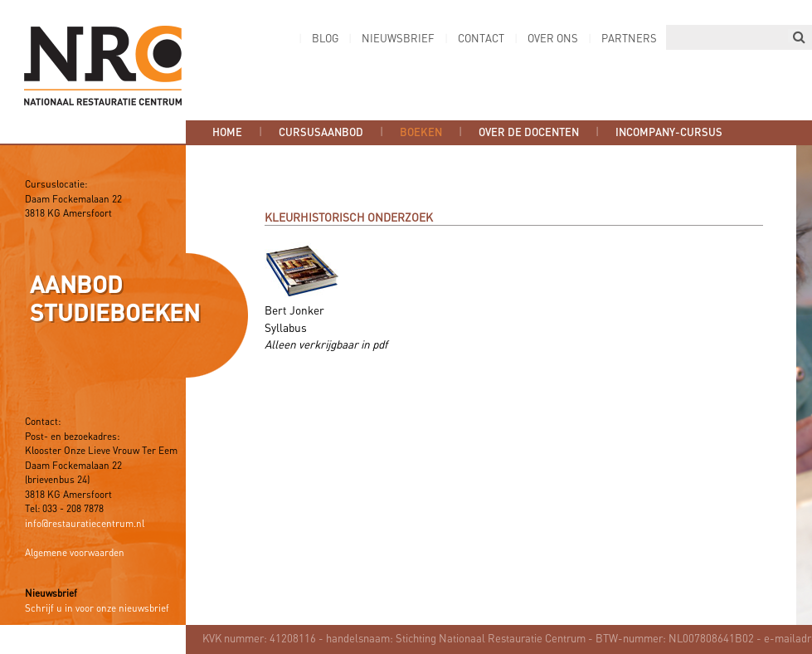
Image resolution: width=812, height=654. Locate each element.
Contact (481, 39)
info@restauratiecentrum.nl (85, 525)
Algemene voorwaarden (75, 554)
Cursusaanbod (321, 133)
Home (227, 133)
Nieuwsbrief (398, 39)
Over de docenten (529, 133)
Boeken (421, 133)
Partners (629, 39)
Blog (325, 39)
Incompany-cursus (669, 133)
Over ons (553, 39)
